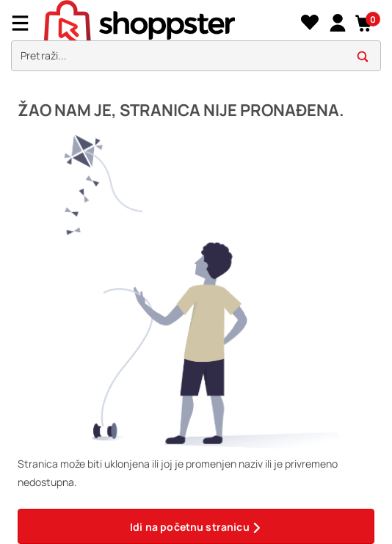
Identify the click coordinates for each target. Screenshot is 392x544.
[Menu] (26, 23)
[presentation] (196, 39)
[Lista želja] (309, 23)
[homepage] (170, 23)
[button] (364, 23)
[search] (196, 56)
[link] (337, 23)
